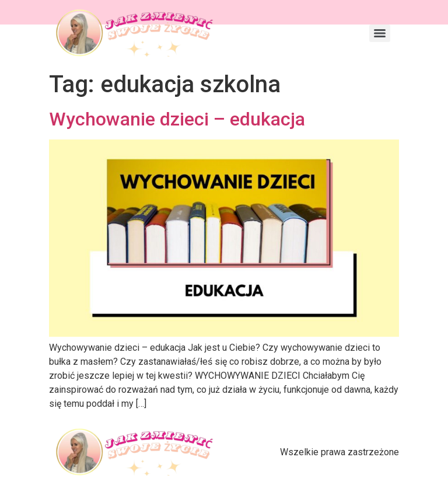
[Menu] (380, 33)
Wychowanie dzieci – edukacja (177, 119)
